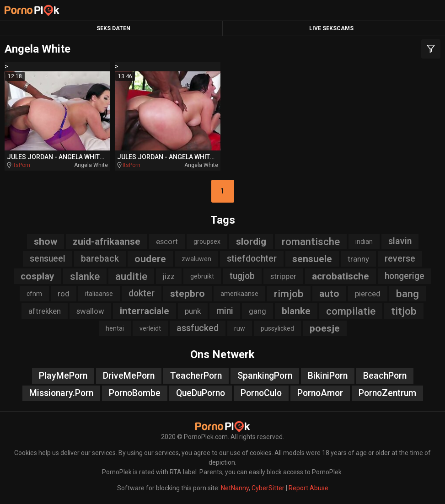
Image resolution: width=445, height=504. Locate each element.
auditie (131, 276)
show (46, 241)
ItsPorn (21, 165)
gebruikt (202, 276)
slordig (251, 241)
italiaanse (99, 294)
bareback (100, 259)
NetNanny (235, 488)
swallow (90, 311)
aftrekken (45, 311)
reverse (400, 259)
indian (364, 241)
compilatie (351, 311)
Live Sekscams (331, 28)
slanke (85, 276)
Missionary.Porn (61, 393)
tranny (358, 259)
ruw (240, 328)
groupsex (207, 241)
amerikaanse (239, 294)
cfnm (34, 294)
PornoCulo (261, 393)
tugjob (242, 276)
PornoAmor (320, 393)
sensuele (312, 259)
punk (193, 311)
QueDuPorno (201, 393)
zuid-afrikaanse (107, 241)
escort (167, 241)
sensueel (48, 259)
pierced (368, 294)
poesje (325, 328)
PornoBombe (135, 393)
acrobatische (340, 276)
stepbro (188, 294)
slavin (400, 241)
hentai (115, 328)
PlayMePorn (63, 376)
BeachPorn (385, 376)
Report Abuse (308, 488)
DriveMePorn (129, 376)
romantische (311, 241)
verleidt (150, 328)
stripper (283, 276)
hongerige (405, 276)
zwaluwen (196, 259)
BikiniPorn (328, 376)
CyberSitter (268, 488)
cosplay (38, 276)
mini (225, 311)
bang (407, 294)
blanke (296, 311)
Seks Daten (113, 28)
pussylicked (277, 328)
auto (329, 294)
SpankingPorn (265, 376)
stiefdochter (252, 259)
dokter (142, 293)
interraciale (145, 311)
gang (257, 311)
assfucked (198, 328)
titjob (404, 311)
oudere (150, 259)
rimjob (289, 294)
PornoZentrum (387, 393)
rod (64, 294)
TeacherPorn (196, 376)
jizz (169, 276)
